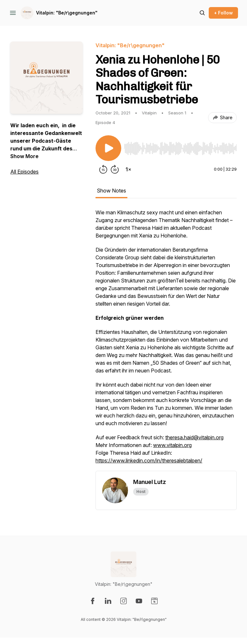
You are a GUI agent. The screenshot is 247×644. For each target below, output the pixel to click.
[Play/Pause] (108, 148)
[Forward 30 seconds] (115, 169)
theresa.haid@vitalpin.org (194, 437)
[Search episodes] (202, 13)
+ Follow (223, 13)
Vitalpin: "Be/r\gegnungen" (67, 13)
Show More (24, 156)
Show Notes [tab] (111, 191)
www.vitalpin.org (172, 445)
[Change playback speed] (128, 169)
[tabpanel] (166, 340)
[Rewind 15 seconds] (103, 169)
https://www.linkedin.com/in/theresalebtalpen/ (149, 461)
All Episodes (24, 172)
